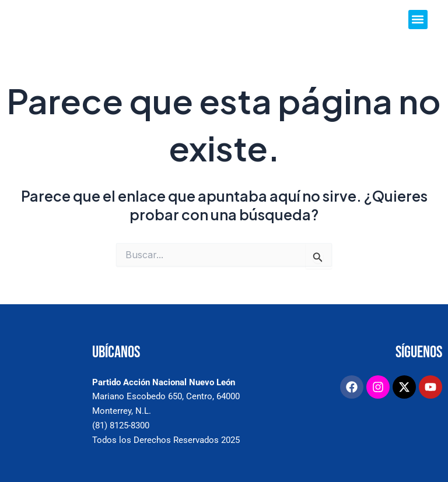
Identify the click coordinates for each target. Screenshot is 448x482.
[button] (418, 20)
